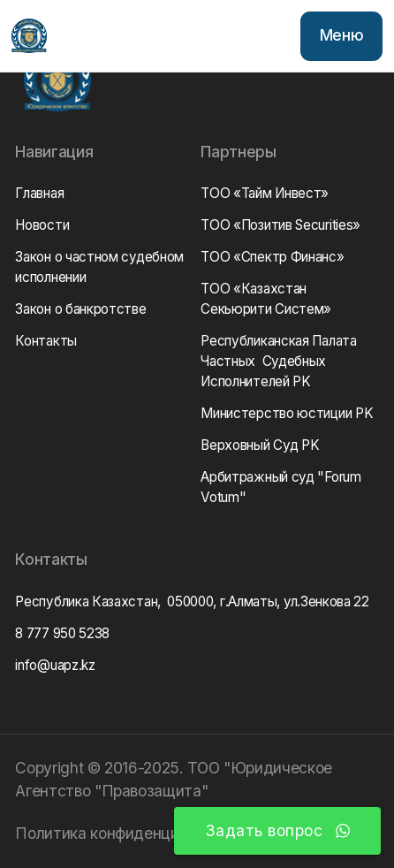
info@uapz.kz (55, 665)
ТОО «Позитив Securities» (280, 225)
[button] (341, 36)
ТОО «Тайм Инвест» (265, 193)
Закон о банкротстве (80, 309)
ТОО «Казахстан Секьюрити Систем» (266, 299)
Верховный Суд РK (260, 445)
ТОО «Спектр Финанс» (272, 257)
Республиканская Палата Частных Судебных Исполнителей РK (278, 361)
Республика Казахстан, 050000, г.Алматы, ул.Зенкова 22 (192, 602)
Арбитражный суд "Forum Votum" (280, 487)
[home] (29, 36)
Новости (42, 225)
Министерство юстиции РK (287, 413)
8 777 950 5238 (62, 633)
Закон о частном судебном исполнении (99, 267)
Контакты (46, 341)
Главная (39, 193)
